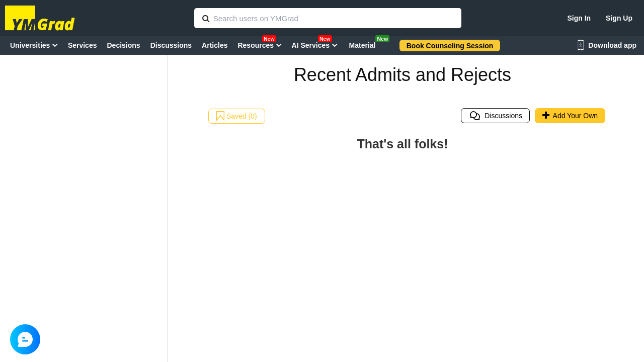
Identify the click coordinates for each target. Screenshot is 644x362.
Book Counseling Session (450, 46)
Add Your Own (570, 116)
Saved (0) (237, 116)
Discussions (496, 116)
